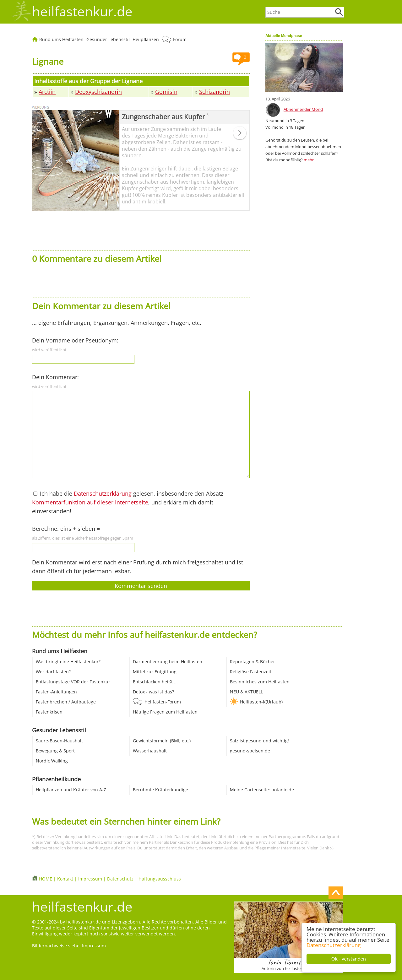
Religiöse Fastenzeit (251, 672)
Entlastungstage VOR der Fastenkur (73, 682)
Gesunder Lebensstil (108, 39)
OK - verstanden (349, 959)
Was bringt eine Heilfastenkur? (68, 662)
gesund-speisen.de (250, 751)
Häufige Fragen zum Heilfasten (165, 712)
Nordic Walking (52, 761)
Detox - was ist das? (153, 692)
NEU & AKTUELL (246, 692)
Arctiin (47, 92)
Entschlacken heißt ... (155, 682)
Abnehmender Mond (303, 109)
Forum (180, 39)
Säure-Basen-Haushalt (59, 741)
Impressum (90, 879)
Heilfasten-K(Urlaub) (261, 702)
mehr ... (311, 160)
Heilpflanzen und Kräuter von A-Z (71, 790)
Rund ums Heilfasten (61, 39)
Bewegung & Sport (55, 751)
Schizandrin (215, 92)
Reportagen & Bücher (253, 662)
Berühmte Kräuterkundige (160, 790)
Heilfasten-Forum (163, 702)
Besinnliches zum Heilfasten (260, 682)
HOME (46, 879)
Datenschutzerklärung (334, 945)
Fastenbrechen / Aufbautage (66, 702)
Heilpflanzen (146, 39)
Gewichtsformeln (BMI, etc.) (162, 741)
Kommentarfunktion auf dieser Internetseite (90, 502)
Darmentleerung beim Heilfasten (168, 662)
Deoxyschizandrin (98, 92)
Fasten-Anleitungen (56, 692)
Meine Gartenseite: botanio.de (262, 790)
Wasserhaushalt (150, 751)
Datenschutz (120, 879)
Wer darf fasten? (53, 672)
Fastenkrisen (49, 712)
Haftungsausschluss (160, 879)
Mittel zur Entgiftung (155, 672)
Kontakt (65, 879)
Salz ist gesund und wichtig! (259, 741)
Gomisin (166, 92)
